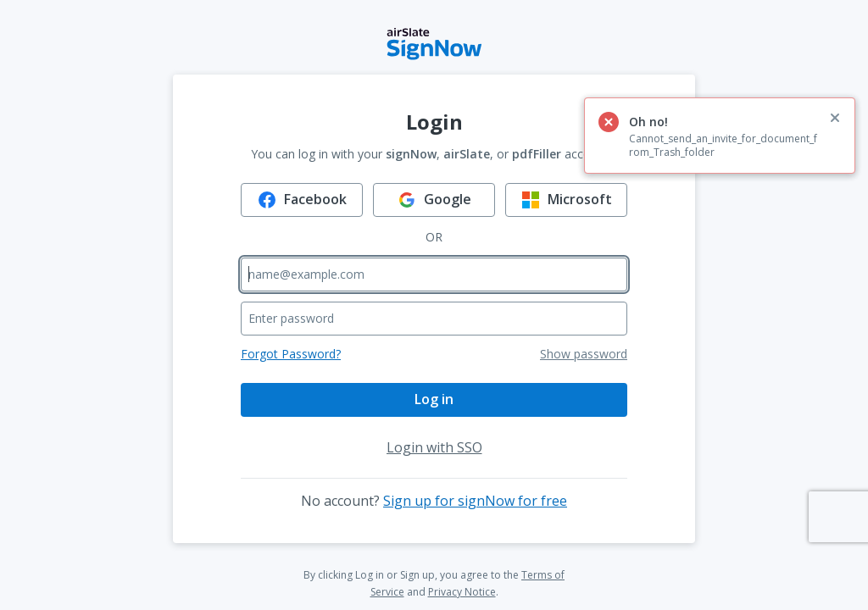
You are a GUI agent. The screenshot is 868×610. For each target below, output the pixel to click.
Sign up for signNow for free (475, 501)
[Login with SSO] (434, 447)
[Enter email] (434, 274)
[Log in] (434, 400)
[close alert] (835, 118)
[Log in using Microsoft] (566, 200)
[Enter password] (434, 319)
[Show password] (584, 354)
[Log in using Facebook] (302, 200)
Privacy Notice (462, 592)
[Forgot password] (291, 354)
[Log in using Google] (434, 200)
